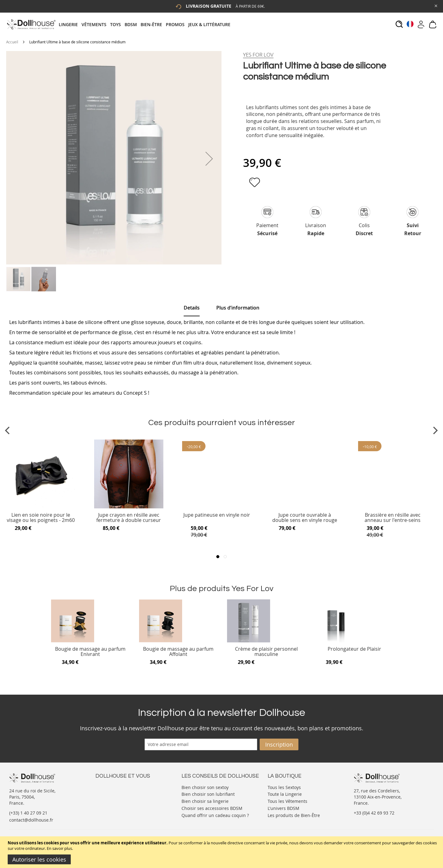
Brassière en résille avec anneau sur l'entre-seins (393, 518)
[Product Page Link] (41, 507)
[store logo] (31, 24)
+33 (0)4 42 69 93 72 (374, 813)
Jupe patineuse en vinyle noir (217, 515)
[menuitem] (70, 24)
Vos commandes (112, 805)
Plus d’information (238, 308)
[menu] (146, 24)
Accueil (12, 42)
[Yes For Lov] (258, 55)
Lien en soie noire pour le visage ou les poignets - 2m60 (41, 518)
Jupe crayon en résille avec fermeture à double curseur (129, 518)
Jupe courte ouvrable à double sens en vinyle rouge (305, 518)
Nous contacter (111, 787)
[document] (222, 852)
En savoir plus (59, 848)
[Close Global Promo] (435, 5)
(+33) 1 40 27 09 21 (28, 813)
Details (192, 308)
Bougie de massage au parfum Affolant (178, 652)
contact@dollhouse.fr (31, 820)
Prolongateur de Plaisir (354, 649)
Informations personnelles (123, 799)
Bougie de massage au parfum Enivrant (90, 652)
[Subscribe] (279, 744)
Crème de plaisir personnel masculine (266, 652)
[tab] (146, 24)
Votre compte (109, 793)
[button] (209, 159)
